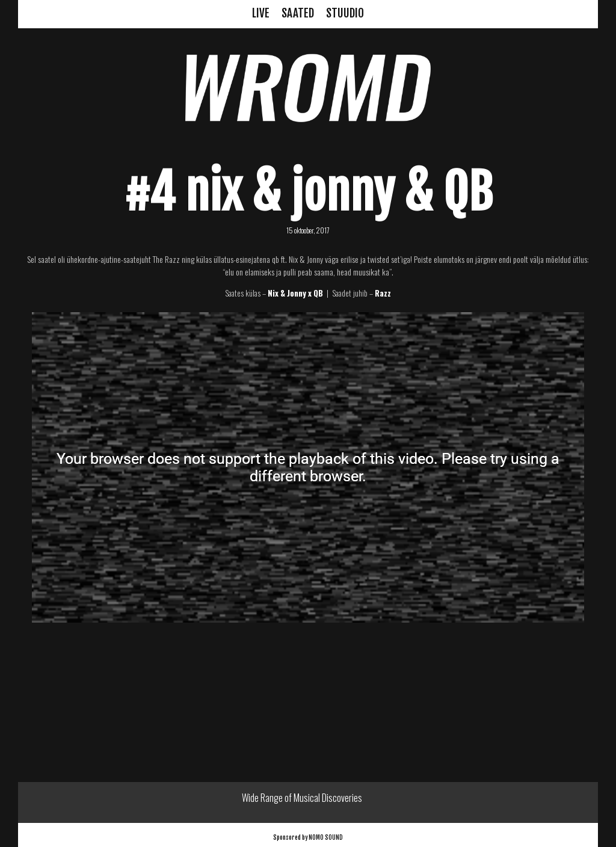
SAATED (298, 13)
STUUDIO (345, 13)
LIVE (261, 13)
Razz (383, 293)
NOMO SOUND (326, 837)
